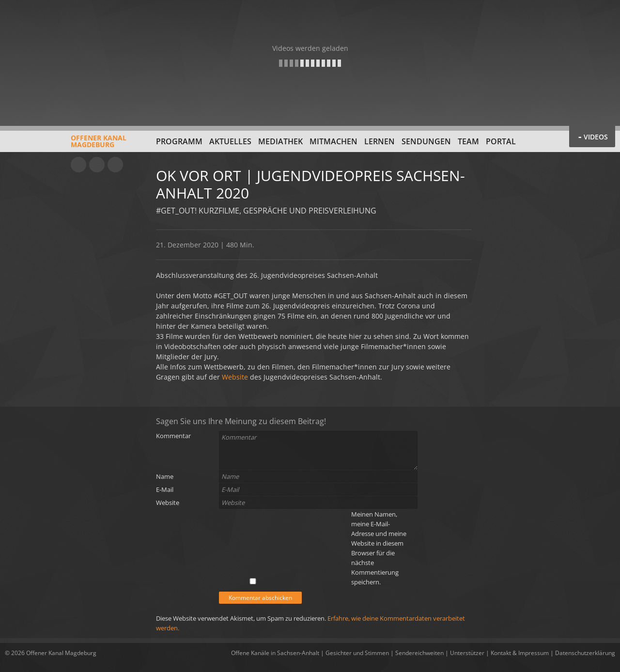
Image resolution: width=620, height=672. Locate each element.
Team (468, 141)
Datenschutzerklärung (585, 653)
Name (165, 476)
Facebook (97, 165)
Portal (501, 141)
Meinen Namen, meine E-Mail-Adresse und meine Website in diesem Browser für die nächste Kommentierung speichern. (379, 548)
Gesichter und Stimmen (357, 653)
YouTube (78, 165)
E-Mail (165, 489)
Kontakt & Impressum (520, 653)
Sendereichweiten (419, 653)
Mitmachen (333, 141)
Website (235, 377)
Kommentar (173, 436)
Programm (179, 141)
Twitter (115, 165)
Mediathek (280, 141)
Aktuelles (230, 141)
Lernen (380, 141)
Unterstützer (467, 653)
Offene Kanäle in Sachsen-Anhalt (275, 653)
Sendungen (426, 141)
